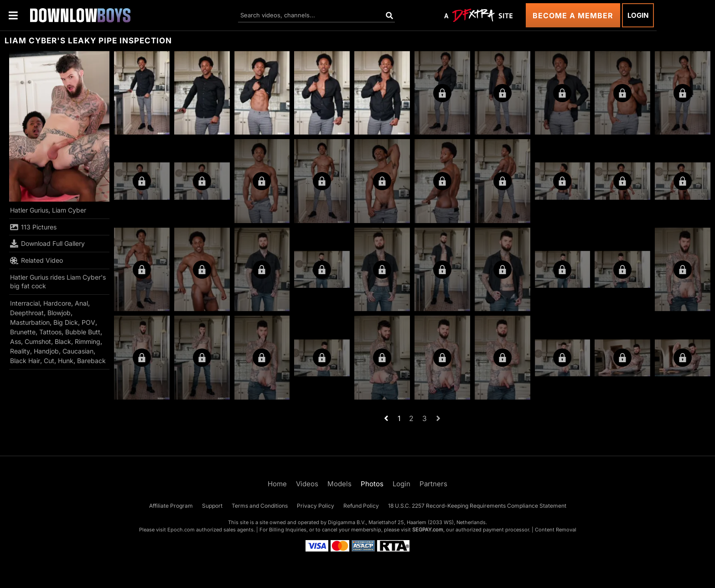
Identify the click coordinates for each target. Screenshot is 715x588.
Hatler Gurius (29, 210)
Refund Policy (361, 506)
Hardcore (57, 303)
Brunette (23, 332)
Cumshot (38, 341)
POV (88, 322)
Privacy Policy (316, 506)
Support (212, 506)
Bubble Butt (83, 332)
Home (277, 484)
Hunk (66, 361)
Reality (20, 351)
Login (638, 15)
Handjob (46, 351)
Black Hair (25, 361)
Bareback (91, 361)
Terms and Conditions (260, 506)
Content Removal (556, 530)
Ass (16, 341)
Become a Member (573, 16)
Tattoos (50, 332)
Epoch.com (181, 530)
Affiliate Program (171, 506)
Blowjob (59, 313)
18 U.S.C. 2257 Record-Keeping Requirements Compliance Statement (477, 506)
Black (63, 341)
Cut (49, 361)
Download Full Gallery (47, 244)
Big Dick (66, 322)
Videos (307, 484)
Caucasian (78, 351)
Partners (433, 484)
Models (339, 484)
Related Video (36, 260)
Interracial (25, 303)
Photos (372, 484)
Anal (81, 303)
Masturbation (30, 322)
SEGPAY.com (428, 530)
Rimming (88, 341)
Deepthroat (27, 313)
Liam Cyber (69, 210)
